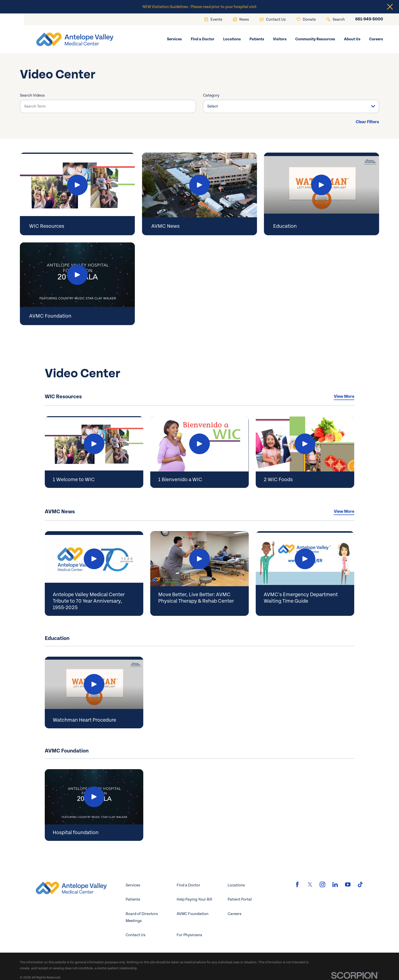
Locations (236, 885)
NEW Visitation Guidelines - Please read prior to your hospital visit (199, 7)
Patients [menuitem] (257, 39)
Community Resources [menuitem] (315, 39)
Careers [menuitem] (376, 39)
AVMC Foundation (193, 914)
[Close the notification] (390, 7)
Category (211, 95)
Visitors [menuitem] (280, 39)
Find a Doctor (188, 885)
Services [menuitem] (174, 39)
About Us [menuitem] (352, 39)
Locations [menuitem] (232, 39)
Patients (133, 899)
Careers (235, 914)
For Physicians (189, 935)
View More (344, 397)
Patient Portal (240, 899)
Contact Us (136, 935)
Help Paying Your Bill (194, 899)
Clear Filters (367, 122)
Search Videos (32, 95)
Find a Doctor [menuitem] (203, 39)
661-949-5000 (369, 19)
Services (133, 885)
